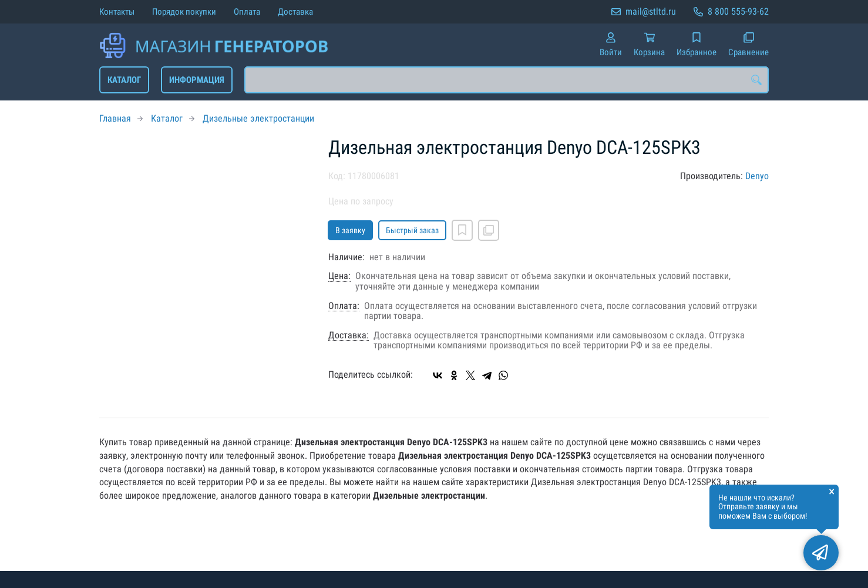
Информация (197, 80)
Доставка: (349, 335)
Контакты (117, 12)
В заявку (350, 230)
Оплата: (344, 306)
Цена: (339, 276)
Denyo (757, 176)
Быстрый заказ (412, 230)
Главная (115, 118)
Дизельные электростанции (258, 118)
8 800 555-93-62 (738, 11)
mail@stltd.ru (651, 11)
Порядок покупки (184, 12)
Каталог (124, 80)
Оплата (247, 12)
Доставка (295, 12)
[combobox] (507, 80)
